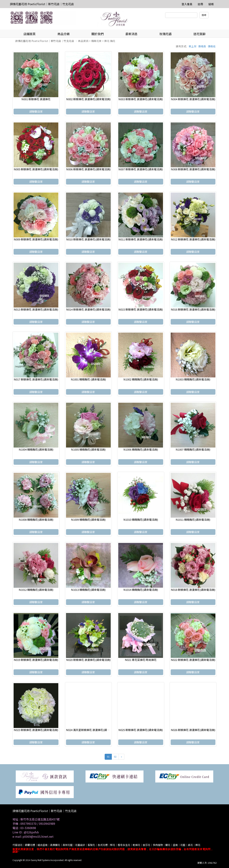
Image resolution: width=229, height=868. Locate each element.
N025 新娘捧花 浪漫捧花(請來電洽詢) (141, 730)
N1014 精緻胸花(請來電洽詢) (141, 590)
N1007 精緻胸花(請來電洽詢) (193, 449)
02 (115, 757)
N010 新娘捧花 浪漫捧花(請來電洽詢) (88, 239)
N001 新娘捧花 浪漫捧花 (36, 99)
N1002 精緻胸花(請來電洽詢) (141, 379)
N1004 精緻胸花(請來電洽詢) (36, 449)
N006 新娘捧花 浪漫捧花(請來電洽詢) (88, 169)
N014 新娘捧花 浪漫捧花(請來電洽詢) (88, 309)
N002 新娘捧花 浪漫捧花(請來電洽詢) (88, 99)
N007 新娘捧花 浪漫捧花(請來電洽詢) (141, 169)
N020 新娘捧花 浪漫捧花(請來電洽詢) (88, 660)
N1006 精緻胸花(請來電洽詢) (141, 449)
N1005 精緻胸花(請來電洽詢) (88, 449)
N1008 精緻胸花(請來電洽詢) (36, 520)
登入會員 (187, 4)
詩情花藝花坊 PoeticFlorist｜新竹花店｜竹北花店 (42, 4)
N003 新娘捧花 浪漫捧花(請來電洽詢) (141, 99)
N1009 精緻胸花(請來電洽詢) (88, 520)
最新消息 (131, 34)
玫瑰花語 (165, 34)
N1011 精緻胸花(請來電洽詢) (193, 520)
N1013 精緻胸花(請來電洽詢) (88, 590)
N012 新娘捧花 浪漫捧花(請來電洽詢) (193, 239)
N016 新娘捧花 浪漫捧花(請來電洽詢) (193, 309)
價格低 (212, 46)
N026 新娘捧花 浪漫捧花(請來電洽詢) (193, 730)
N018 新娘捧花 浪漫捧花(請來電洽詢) (193, 590)
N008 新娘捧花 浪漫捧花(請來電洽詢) (193, 169)
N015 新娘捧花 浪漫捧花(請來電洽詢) (141, 309)
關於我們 (98, 34)
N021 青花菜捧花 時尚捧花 (141, 660)
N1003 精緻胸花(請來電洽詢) (193, 379)
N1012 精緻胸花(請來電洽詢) (36, 590)
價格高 (202, 46)
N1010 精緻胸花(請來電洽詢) (141, 520)
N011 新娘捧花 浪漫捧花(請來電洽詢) (141, 239)
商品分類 (64, 34)
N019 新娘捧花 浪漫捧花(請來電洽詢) (36, 660)
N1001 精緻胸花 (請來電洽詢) (88, 379)
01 (108, 757)
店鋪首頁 (30, 34)
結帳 (211, 4)
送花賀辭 (199, 34)
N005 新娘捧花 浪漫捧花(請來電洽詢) (36, 169)
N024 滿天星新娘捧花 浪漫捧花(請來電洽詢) (92, 730)
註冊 (200, 4)
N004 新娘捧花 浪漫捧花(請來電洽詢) (193, 99)
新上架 (193, 46)
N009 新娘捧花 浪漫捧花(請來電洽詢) (36, 239)
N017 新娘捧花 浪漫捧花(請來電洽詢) (36, 379)
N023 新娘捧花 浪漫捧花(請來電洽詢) (36, 730)
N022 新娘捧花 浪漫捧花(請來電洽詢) (193, 660)
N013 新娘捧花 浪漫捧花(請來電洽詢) (36, 309)
